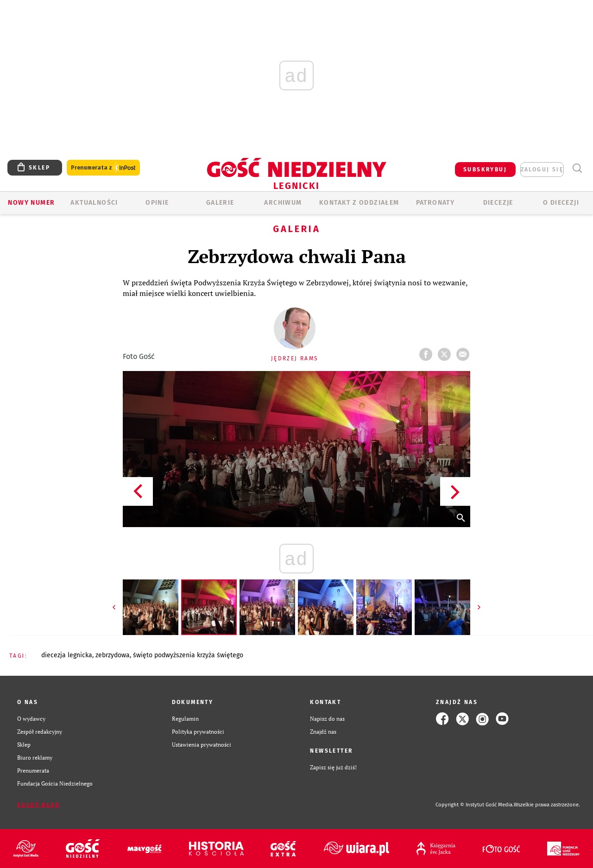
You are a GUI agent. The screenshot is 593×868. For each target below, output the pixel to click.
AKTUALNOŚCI (94, 203)
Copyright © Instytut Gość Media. (475, 805)
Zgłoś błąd (38, 805)
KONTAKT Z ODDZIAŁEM (359, 203)
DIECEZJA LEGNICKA (67, 655)
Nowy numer (31, 203)
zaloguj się (542, 170)
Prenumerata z (103, 168)
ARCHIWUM (283, 203)
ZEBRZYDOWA (113, 655)
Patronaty (435, 203)
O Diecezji (561, 203)
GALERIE (220, 203)
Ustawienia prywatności (202, 745)
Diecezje (498, 203)
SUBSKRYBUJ (485, 170)
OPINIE (157, 203)
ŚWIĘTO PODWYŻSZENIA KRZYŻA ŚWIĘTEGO (188, 655)
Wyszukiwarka (577, 168)
